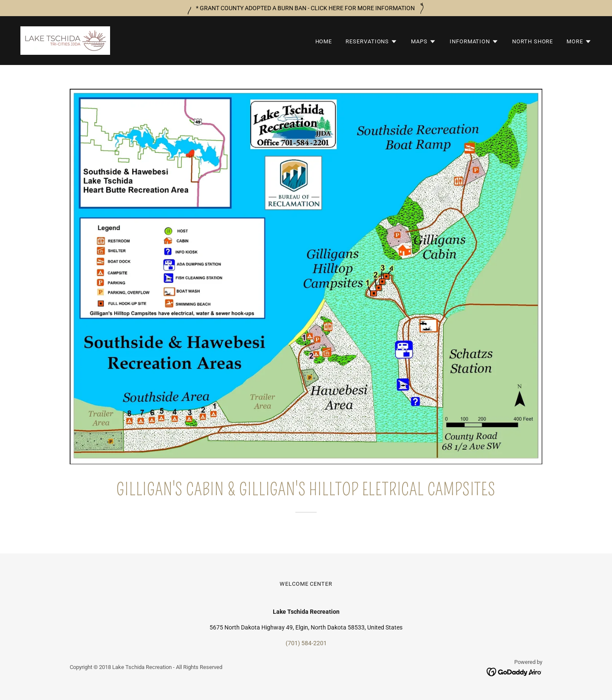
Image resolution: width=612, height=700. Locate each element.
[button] (371, 42)
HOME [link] (324, 41)
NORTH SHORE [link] (533, 41)
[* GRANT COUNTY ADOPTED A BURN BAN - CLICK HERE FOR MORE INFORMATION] (306, 8)
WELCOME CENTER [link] (306, 584)
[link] (65, 40)
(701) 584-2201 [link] (306, 643)
